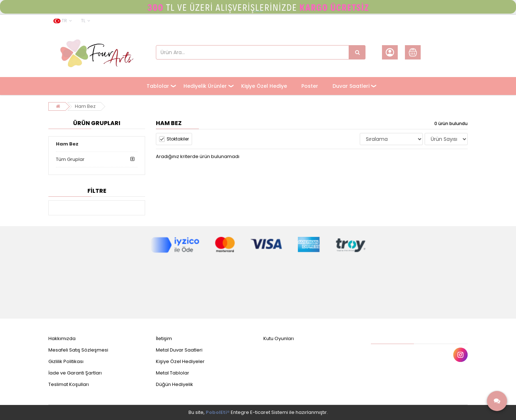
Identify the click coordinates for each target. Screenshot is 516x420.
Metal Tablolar (173, 373)
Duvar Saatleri (351, 86)
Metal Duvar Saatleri (179, 350)
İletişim (164, 338)
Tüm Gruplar (70, 159)
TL (86, 21)
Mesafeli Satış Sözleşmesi (78, 350)
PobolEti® (218, 412)
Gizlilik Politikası (66, 361)
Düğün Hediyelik (175, 384)
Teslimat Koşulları (69, 384)
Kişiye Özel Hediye (264, 86)
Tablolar (158, 86)
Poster (310, 86)
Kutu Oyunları (279, 338)
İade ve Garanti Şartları (75, 373)
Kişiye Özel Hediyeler (180, 361)
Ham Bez (85, 106)
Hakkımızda (62, 338)
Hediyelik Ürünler (205, 86)
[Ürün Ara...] (357, 52)
